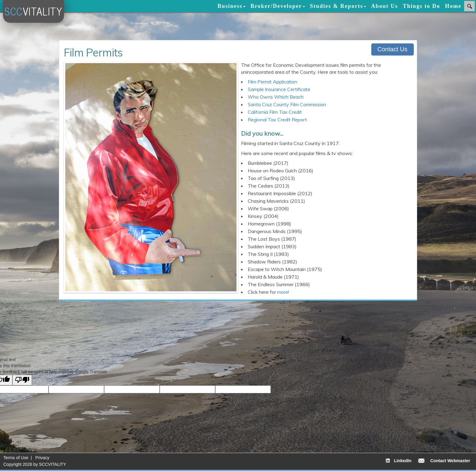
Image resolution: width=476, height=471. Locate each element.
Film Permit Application (272, 82)
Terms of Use (16, 458)
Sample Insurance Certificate (279, 89)
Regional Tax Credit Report (277, 120)
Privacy (42, 458)
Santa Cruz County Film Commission (287, 104)
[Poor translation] (22, 380)
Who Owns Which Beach (276, 97)
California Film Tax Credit (275, 112)
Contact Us (392, 49)
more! (283, 292)
